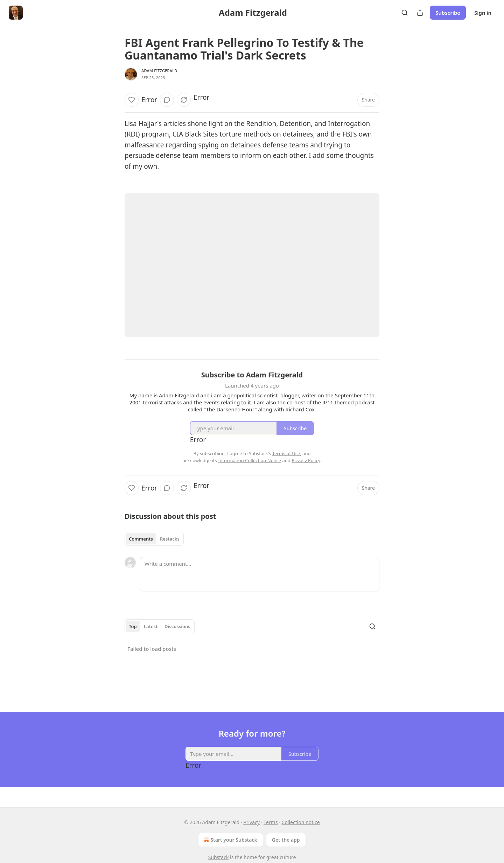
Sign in (483, 13)
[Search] (405, 13)
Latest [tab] (151, 626)
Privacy (251, 822)
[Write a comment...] (260, 574)
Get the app (286, 840)
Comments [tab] (141, 539)
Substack (219, 857)
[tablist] (154, 539)
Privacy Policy (306, 460)
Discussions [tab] (177, 626)
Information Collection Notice (250, 460)
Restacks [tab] (170, 539)
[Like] (132, 100)
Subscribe (448, 13)
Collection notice (301, 822)
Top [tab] (133, 626)
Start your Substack (230, 840)
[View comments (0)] (167, 100)
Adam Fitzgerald (159, 71)
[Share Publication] (420, 13)
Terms (271, 822)
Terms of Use (286, 453)
